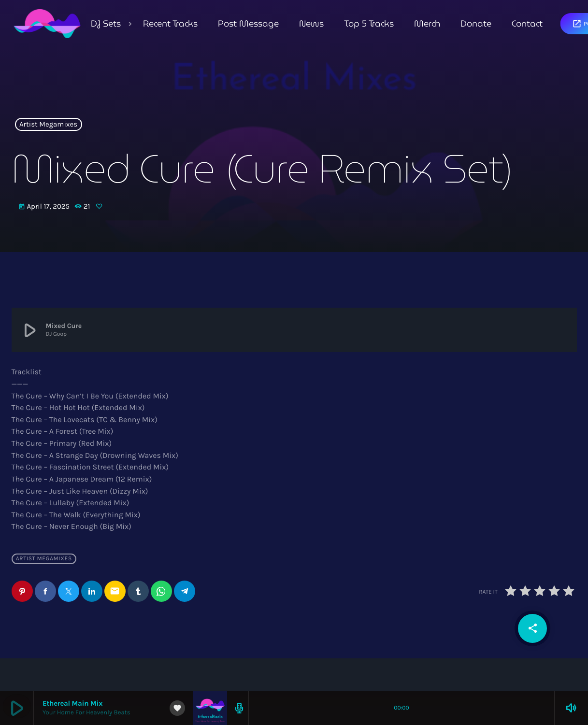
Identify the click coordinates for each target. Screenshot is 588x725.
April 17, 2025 (45, 207)
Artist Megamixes (48, 125)
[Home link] (47, 24)
